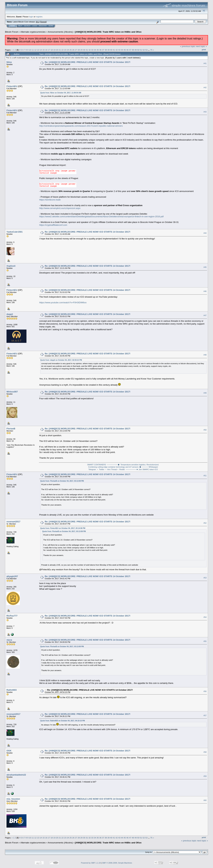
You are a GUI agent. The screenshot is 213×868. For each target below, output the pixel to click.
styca (9, 640)
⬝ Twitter (101, 469)
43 (119, 50)
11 (33, 50)
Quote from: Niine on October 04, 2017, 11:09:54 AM (61, 93)
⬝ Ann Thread (111, 469)
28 (79, 50)
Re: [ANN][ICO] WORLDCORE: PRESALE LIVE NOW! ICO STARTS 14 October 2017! (88, 62)
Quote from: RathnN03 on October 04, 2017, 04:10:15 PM (63, 721)
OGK (9, 751)
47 (130, 50)
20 (57, 50)
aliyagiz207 (12, 576)
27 (76, 50)
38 (106, 50)
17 (49, 50)
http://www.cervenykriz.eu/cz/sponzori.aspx (60, 208)
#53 (205, 578)
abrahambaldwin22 (16, 775)
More (51, 26)
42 (117, 50)
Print (204, 50)
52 (144, 50)
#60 (205, 800)
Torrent (43, 22)
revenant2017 (13, 522)
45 (125, 50)
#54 (205, 617)
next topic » (201, 46)
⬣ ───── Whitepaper (149, 467)
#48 (205, 355)
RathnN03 (12, 690)
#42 (205, 87)
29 (81, 50)
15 (44, 50)
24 (68, 50)
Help (20, 26)
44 (122, 50)
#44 (205, 233)
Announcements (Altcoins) (60, 32)
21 (60, 50)
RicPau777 (12, 616)
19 (54, 50)
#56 (205, 691)
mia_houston (13, 799)
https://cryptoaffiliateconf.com (53, 225)
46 (127, 50)
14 (41, 50)
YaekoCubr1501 (15, 232)
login (31, 17)
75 (151, 50)
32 (90, 50)
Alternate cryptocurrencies (33, 32)
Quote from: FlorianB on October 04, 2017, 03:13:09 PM (62, 481)
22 (62, 50)
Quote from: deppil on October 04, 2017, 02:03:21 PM (61, 360)
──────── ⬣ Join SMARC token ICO (142, 469)
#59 (205, 776)
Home (13, 26)
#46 (205, 291)
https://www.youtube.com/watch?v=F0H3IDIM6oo (63, 303)
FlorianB (11, 429)
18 (52, 50)
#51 (205, 476)
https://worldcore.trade (50, 200)
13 (38, 50)
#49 (205, 393)
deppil (10, 314)
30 (84, 50)
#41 (205, 63)
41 (114, 50)
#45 (205, 267)
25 (71, 50)
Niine (9, 62)
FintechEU (12, 86)
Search (27, 26)
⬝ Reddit (121, 469)
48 (133, 50)
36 (100, 50)
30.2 (38, 22)
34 (95, 50)
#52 (205, 523)
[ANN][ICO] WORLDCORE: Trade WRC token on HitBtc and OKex (108, 32)
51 (141, 50)
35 (98, 50)
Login (35, 26)
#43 (205, 112)
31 (87, 50)
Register (43, 26)
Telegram (92, 469)
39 (109, 50)
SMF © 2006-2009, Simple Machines (117, 863)
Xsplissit (11, 266)
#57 (205, 715)
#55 (205, 641)
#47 (205, 316)
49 (136, 50)
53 (146, 50)
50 (138, 50)
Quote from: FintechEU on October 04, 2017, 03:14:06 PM (63, 528)
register (39, 17)
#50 (205, 430)
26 (73, 50)
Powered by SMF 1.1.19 (91, 863)
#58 (205, 752)
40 (111, 50)
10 (30, 50)
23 (65, 50)
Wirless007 (12, 392)
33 (92, 50)
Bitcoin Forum (12, 32)
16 (46, 50)
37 (103, 50)
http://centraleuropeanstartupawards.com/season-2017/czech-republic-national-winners (81, 126)
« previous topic (188, 46)
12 (35, 50)
